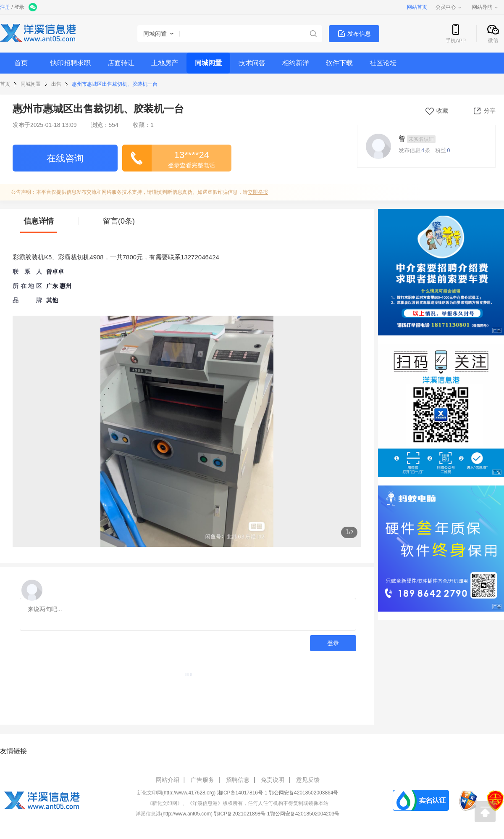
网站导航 (486, 7)
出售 (56, 84)
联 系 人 (27, 272)
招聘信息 (238, 780)
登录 (19, 7)
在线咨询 (65, 158)
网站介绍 (168, 780)
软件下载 (339, 63)
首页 (21, 63)
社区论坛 (383, 63)
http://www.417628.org (189, 793)
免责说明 (273, 780)
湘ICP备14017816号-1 (242, 793)
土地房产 (165, 63)
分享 (484, 111)
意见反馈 (308, 780)
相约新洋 (296, 63)
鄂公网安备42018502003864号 (303, 793)
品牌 (27, 300)
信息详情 (39, 221)
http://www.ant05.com (187, 814)
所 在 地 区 (27, 286)
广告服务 (202, 780)
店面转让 (121, 63)
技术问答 (252, 63)
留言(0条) (119, 221)
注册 (5, 7)
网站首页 (417, 7)
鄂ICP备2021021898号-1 (242, 814)
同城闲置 (208, 63)
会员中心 (449, 7)
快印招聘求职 (71, 63)
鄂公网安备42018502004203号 (305, 814)
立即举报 (258, 192)
